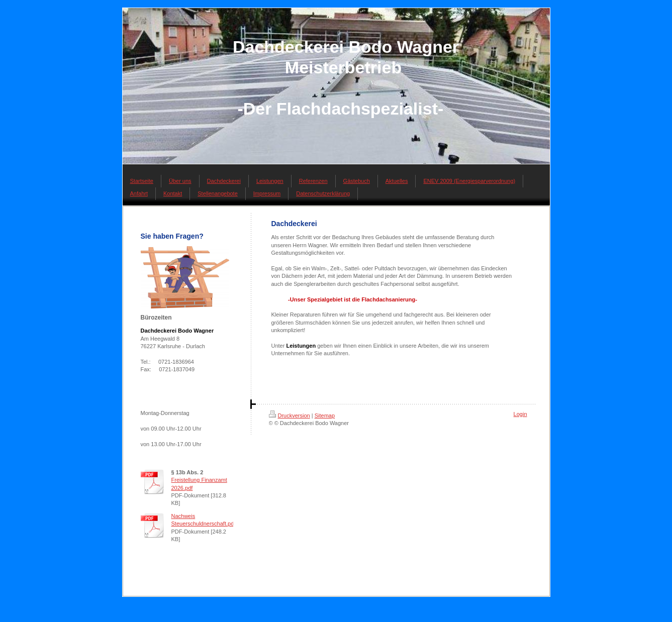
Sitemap (325, 416)
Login (520, 414)
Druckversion (290, 416)
